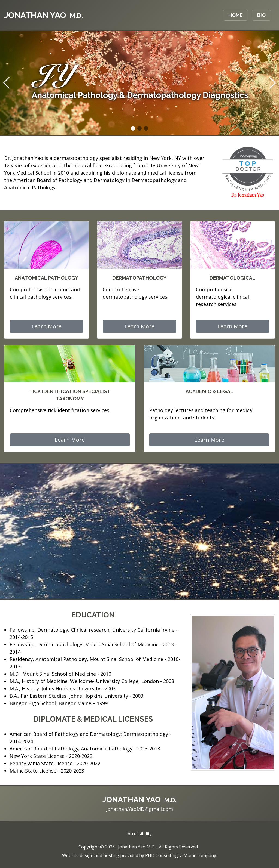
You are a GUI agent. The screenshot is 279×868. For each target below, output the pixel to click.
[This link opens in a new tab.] (248, 168)
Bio (261, 15)
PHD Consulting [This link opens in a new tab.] (162, 855)
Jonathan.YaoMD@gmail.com (139, 809)
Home (236, 15)
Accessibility (140, 834)
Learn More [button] (47, 326)
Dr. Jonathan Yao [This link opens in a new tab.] (248, 195)
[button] (133, 128)
